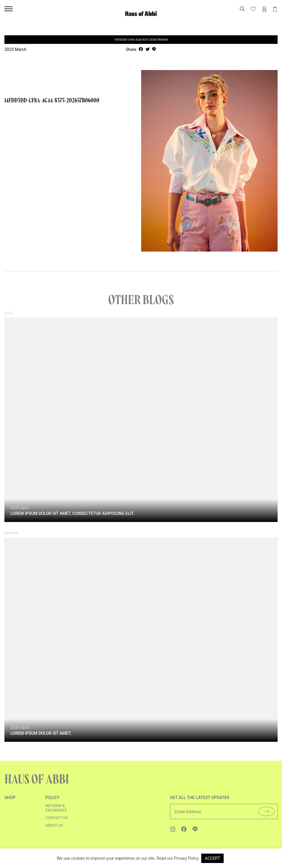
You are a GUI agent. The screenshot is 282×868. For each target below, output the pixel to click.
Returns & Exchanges (56, 812)
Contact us (56, 822)
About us (54, 829)
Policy (52, 802)
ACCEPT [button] (212, 858)
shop (10, 802)
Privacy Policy (186, 858)
